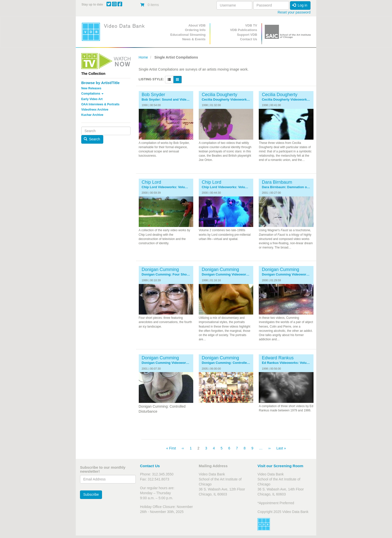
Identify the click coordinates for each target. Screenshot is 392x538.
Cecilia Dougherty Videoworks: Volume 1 (226, 100)
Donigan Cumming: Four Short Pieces (166, 275)
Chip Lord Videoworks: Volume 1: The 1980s (166, 187)
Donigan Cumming (160, 270)
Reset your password (294, 12)
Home (143, 57)
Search (92, 139)
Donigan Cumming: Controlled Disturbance (226, 363)
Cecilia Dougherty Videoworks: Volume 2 (286, 100)
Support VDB (247, 35)
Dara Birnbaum (277, 182)
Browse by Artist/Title (100, 83)
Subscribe (91, 494)
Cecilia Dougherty (219, 95)
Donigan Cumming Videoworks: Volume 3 (166, 363)
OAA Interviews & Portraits (100, 104)
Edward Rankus (278, 358)
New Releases (91, 88)
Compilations (92, 94)
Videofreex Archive (95, 110)
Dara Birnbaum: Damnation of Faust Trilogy (286, 187)
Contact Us (249, 39)
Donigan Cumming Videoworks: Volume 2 (286, 275)
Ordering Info (195, 30)
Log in (300, 5)
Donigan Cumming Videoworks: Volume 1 (226, 275)
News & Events (194, 39)
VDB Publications (243, 30)
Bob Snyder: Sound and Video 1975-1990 (166, 100)
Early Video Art (92, 99)
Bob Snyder (153, 95)
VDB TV (251, 25)
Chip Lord (151, 182)
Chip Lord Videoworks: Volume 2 (226, 187)
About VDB (197, 25)
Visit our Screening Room (280, 466)
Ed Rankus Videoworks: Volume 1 (286, 363)
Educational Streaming (188, 35)
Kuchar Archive (92, 115)
